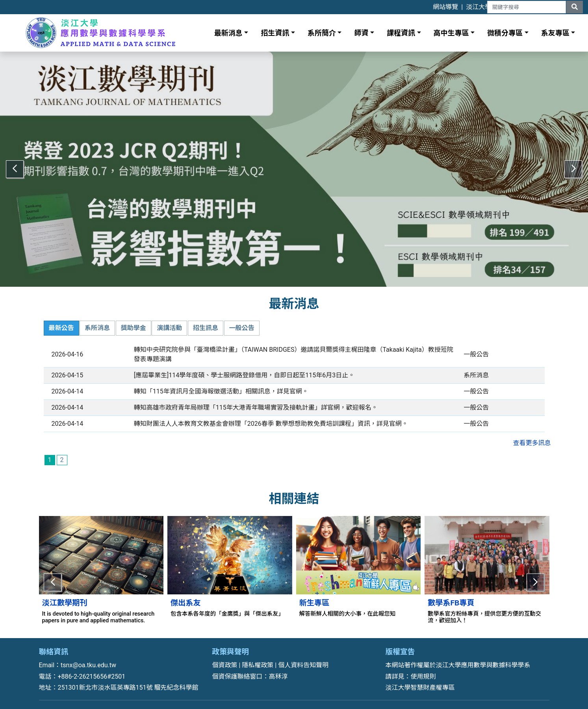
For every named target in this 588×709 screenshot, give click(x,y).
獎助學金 (134, 323)
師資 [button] (361, 33)
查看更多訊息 (532, 438)
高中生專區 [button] (451, 33)
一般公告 (242, 323)
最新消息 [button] (228, 33)
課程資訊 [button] (401, 33)
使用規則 (423, 670)
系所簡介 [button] (322, 33)
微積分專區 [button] (505, 33)
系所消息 (97, 323)
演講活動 (169, 323)
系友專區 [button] (555, 33)
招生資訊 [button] (275, 33)
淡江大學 (479, 7)
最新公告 (61, 323)
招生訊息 (206, 323)
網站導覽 (445, 7)
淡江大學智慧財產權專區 (420, 682)
